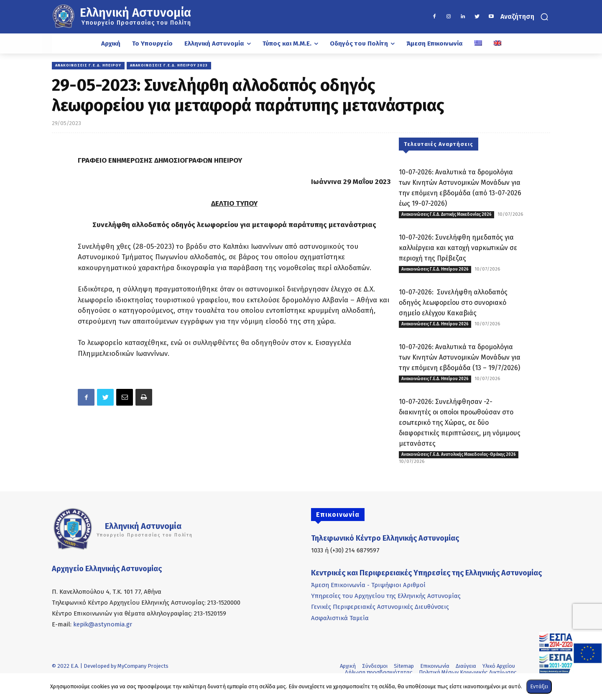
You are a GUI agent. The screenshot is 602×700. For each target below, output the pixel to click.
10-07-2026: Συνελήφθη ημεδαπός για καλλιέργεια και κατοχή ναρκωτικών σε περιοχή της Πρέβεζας (458, 248)
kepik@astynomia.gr (103, 624)
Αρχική (348, 666)
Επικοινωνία (435, 666)
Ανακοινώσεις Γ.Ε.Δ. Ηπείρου (88, 66)
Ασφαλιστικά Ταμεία (340, 618)
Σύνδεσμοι (375, 666)
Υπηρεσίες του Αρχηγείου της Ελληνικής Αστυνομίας (386, 596)
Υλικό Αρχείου (499, 666)
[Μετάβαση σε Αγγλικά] (497, 43)
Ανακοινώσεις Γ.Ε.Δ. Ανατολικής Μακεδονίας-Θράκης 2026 (459, 455)
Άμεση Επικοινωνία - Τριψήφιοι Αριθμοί (368, 585)
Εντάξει (539, 686)
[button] (525, 17)
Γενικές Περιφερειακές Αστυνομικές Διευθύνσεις (380, 607)
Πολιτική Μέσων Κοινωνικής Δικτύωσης (468, 672)
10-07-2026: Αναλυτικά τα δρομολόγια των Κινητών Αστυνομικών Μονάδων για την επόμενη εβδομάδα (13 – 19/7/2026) (460, 357)
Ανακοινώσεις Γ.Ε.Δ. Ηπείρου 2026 (435, 269)
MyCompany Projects (143, 666)
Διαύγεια (466, 666)
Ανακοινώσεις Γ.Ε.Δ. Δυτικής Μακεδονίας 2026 (446, 215)
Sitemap (404, 666)
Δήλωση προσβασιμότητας (379, 672)
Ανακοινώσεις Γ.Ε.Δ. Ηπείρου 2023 (169, 66)
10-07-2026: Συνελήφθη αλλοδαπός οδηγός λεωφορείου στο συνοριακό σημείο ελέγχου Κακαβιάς (453, 303)
